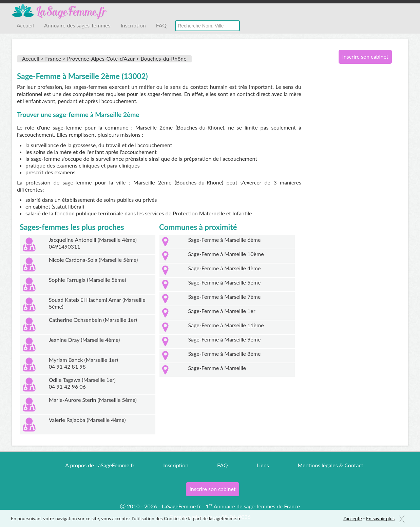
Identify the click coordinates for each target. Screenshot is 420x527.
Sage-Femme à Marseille (217, 368)
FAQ (161, 25)
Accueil (25, 25)
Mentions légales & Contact (330, 465)
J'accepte (352, 518)
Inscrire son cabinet (365, 56)
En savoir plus (380, 518)
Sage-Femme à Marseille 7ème (225, 297)
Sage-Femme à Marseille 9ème (225, 339)
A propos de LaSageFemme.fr (100, 465)
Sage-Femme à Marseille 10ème (226, 254)
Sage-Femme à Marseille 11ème (226, 325)
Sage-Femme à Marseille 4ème (225, 268)
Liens (263, 465)
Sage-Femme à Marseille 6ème (225, 240)
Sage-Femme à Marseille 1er (222, 311)
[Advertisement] (363, 179)
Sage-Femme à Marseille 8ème (225, 354)
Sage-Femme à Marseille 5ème (225, 282)
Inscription (133, 25)
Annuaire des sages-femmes (77, 25)
